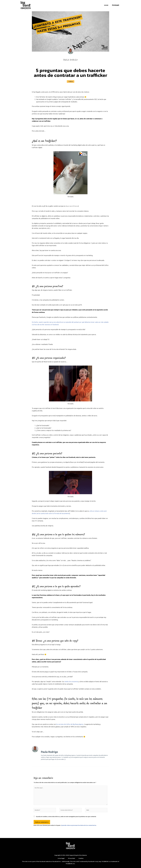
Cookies (81, 858)
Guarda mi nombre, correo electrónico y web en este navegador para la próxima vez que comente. (66, 816)
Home (106, 5)
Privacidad (71, 858)
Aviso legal (61, 858)
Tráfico (71, 81)
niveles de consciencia (71, 682)
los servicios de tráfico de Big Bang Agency (70, 724)
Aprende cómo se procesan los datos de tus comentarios (79, 825)
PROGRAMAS (116, 5)
